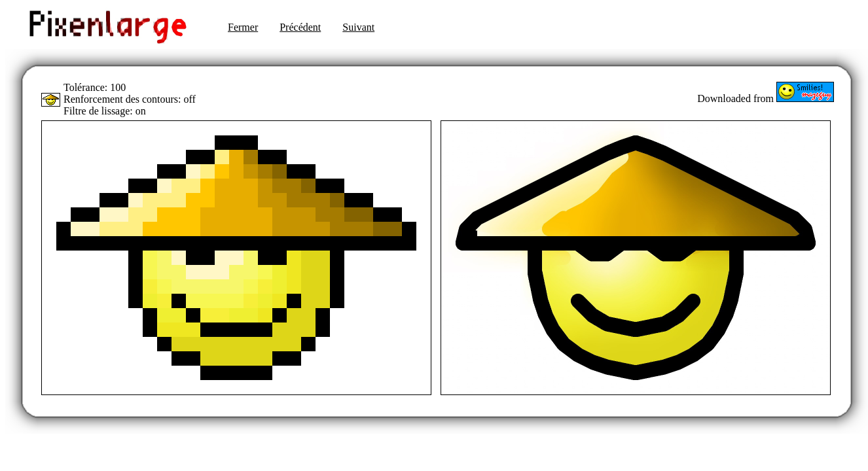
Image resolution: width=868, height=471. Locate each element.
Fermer (243, 27)
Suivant (358, 27)
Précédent (300, 27)
